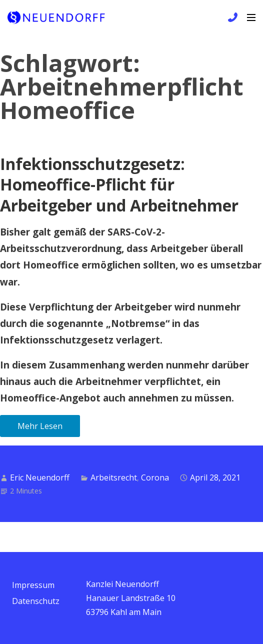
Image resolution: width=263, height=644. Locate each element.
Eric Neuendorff (40, 477)
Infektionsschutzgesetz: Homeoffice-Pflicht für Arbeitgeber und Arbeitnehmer (119, 184)
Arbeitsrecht (114, 477)
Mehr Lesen (40, 426)
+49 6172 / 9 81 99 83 (231, 17)
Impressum (33, 585)
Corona (155, 477)
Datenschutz (36, 601)
